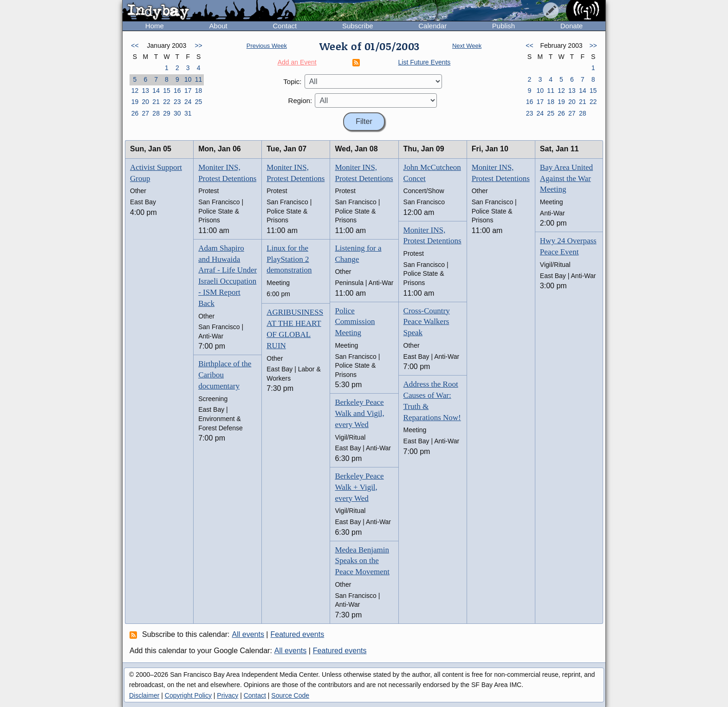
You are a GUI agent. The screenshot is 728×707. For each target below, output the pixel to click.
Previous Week (267, 46)
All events (248, 634)
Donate (572, 26)
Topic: (292, 81)
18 (199, 91)
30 (177, 113)
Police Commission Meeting (355, 322)
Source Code (290, 695)
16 (177, 91)
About (218, 26)
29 (167, 113)
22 (167, 102)
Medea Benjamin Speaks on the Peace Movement (362, 561)
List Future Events (425, 62)
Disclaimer (144, 695)
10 (188, 79)
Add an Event (297, 62)
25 (199, 102)
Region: (300, 101)
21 (156, 102)
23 (177, 102)
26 (135, 113)
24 (188, 102)
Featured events (298, 634)
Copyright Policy (188, 695)
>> (198, 45)
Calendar (432, 26)
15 (167, 91)
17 (188, 91)
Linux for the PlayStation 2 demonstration (289, 259)
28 (156, 113)
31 (188, 113)
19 (135, 102)
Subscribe (358, 26)
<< (135, 45)
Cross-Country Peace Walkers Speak (427, 322)
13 (145, 91)
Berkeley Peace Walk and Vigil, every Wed (359, 413)
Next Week (467, 46)
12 (135, 91)
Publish (504, 26)
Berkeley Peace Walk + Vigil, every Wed (359, 487)
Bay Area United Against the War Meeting (566, 178)
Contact (285, 26)
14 (156, 91)
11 (199, 79)
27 (145, 113)
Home (155, 26)
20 (145, 102)
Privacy (227, 695)
